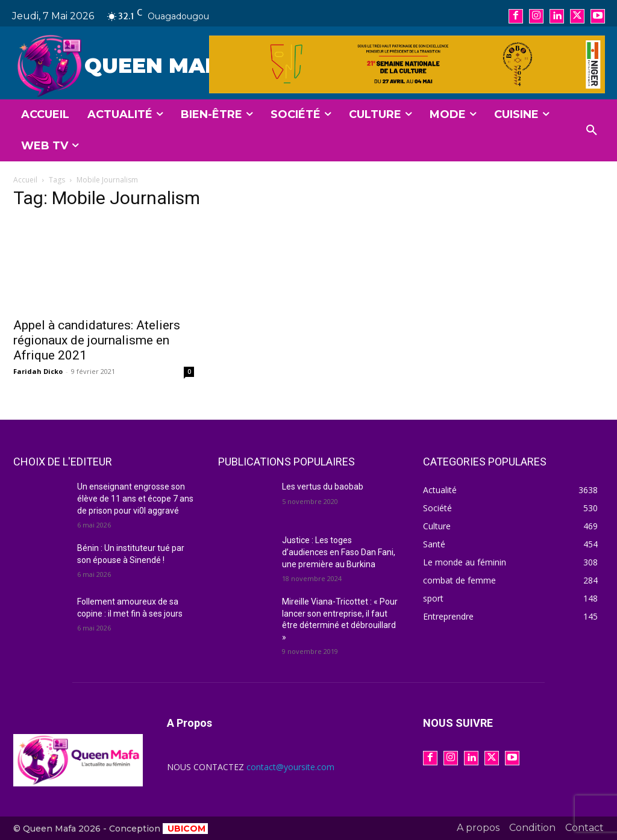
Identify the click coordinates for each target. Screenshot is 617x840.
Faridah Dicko (38, 371)
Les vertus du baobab (323, 487)
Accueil (25, 180)
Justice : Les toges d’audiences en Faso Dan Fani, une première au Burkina (339, 552)
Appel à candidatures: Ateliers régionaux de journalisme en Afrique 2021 (97, 340)
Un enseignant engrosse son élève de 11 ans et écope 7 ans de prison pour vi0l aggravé (135, 498)
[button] (592, 131)
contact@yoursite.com (290, 767)
